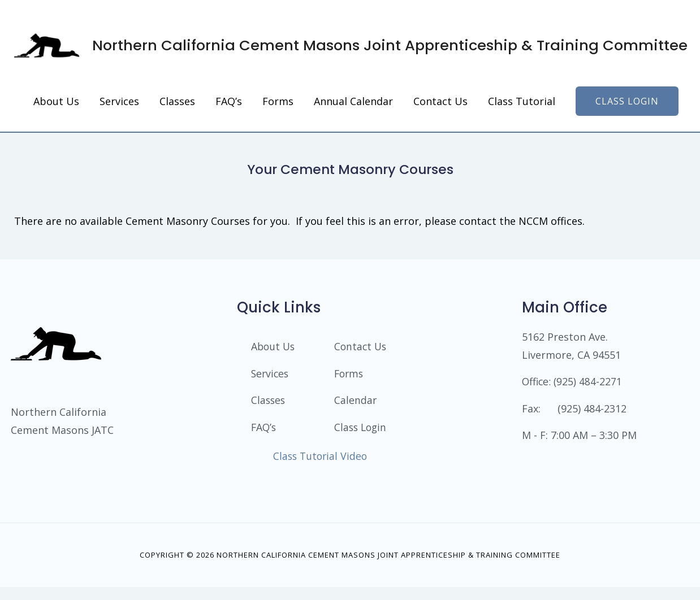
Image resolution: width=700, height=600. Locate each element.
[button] (627, 104)
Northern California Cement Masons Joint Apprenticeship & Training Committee (351, 46)
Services (271, 377)
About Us (274, 350)
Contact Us (361, 350)
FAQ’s (264, 431)
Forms (350, 377)
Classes (269, 404)
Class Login (348, 436)
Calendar (356, 404)
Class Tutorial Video (320, 469)
